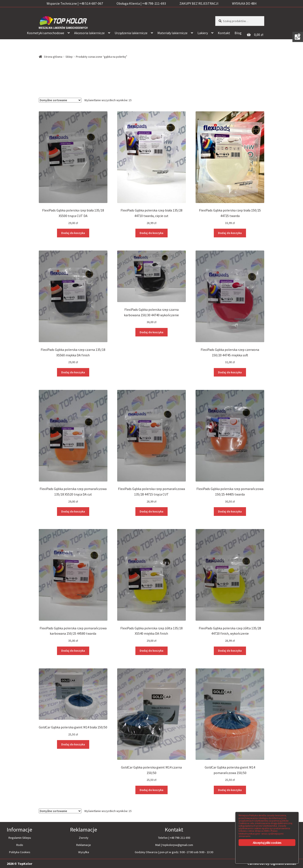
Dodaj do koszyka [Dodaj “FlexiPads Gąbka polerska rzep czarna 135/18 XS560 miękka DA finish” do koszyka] (73, 372)
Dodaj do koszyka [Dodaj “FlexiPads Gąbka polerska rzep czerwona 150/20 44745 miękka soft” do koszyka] (230, 372)
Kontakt (224, 33)
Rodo (20, 844)
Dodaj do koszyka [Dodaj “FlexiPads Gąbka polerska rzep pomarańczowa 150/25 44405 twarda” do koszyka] (230, 511)
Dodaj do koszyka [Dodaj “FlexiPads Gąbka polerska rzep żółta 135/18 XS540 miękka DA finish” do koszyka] (151, 650)
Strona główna (53, 57)
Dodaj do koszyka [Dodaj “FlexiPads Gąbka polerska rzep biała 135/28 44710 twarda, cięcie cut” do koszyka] (151, 233)
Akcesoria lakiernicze (89, 33)
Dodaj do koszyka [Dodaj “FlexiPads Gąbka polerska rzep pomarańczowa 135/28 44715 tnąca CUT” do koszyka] (151, 511)
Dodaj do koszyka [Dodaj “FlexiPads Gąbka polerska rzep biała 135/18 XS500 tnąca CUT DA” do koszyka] (73, 233)
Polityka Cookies (20, 851)
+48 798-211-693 (180, 837)
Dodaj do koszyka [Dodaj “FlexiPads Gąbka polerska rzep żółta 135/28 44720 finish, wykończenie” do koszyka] (230, 650)
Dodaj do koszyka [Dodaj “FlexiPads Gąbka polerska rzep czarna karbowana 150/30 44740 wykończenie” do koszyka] (151, 332)
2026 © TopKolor (19, 863)
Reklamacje (83, 844)
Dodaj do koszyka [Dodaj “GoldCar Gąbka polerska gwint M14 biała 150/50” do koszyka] (73, 744)
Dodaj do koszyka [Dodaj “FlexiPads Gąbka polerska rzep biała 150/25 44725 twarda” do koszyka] (230, 233)
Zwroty (84, 837)
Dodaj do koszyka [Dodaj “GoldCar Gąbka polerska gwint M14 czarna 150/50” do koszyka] (151, 790)
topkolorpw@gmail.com (178, 844)
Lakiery (203, 33)
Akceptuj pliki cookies (267, 843)
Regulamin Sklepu (20, 837)
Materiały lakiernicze (172, 33)
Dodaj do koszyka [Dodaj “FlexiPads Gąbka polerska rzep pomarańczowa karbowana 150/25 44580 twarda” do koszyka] (73, 650)
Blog (238, 33)
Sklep (69, 57)
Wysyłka (84, 851)
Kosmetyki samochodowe (46, 33)
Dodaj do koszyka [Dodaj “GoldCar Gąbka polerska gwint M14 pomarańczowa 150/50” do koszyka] (230, 790)
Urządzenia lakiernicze (131, 33)
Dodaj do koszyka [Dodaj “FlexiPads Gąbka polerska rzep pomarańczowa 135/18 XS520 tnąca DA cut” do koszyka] (73, 511)
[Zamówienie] (60, 100)
